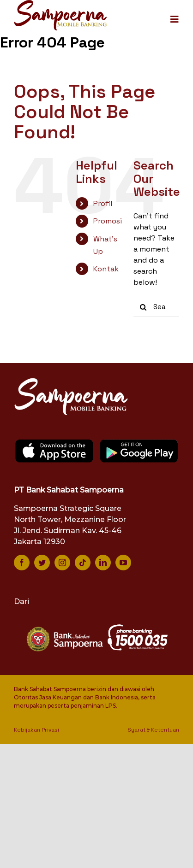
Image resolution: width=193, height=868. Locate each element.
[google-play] (139, 442)
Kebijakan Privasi (36, 730)
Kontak (106, 269)
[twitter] (42, 563)
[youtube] (123, 563)
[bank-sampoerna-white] (64, 627)
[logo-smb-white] (72, 380)
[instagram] (62, 563)
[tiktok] (83, 563)
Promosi (108, 221)
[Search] (143, 307)
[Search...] (156, 307)
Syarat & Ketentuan (153, 730)
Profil (103, 203)
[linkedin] (103, 563)
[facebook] (22, 563)
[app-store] (54, 442)
